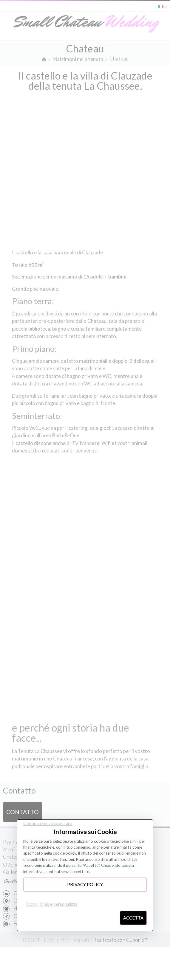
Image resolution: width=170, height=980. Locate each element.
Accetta (133, 918)
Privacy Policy (85, 884)
